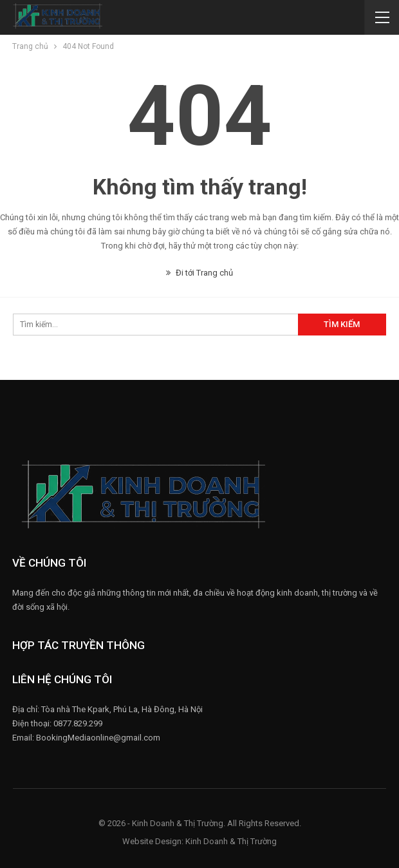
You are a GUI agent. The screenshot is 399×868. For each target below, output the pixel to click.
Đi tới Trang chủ (199, 273)
